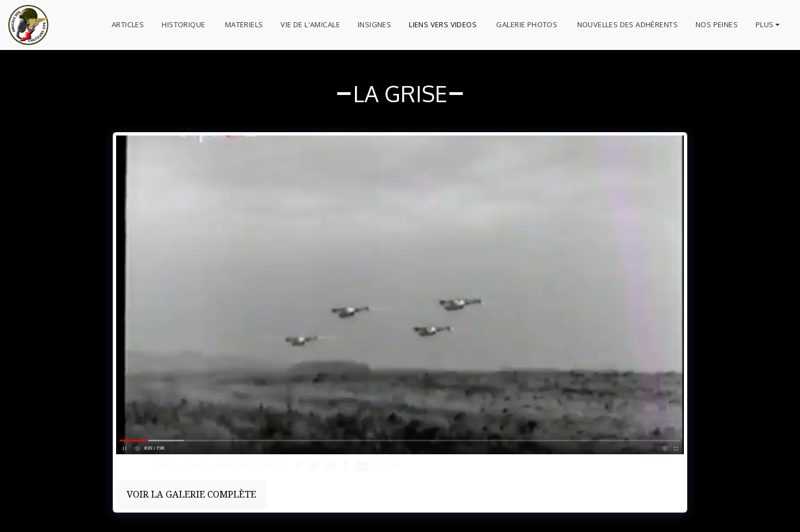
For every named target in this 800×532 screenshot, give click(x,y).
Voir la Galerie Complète (191, 494)
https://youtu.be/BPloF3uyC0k (222, 466)
